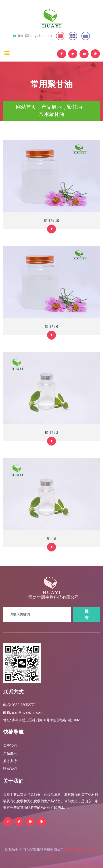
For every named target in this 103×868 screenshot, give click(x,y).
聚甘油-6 (51, 327)
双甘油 (51, 539)
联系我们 (10, 769)
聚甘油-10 (51, 221)
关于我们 (10, 746)
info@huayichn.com (32, 36)
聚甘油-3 (51, 433)
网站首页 (26, 107)
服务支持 (10, 761)
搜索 (87, 614)
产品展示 (51, 107)
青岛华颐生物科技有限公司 (54, 597)
